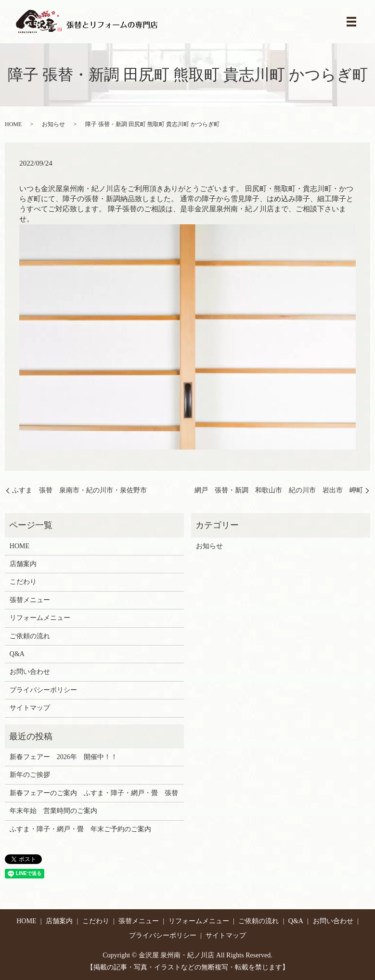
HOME (13, 124)
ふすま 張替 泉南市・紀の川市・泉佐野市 (79, 490)
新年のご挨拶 (30, 775)
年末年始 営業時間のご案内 (53, 811)
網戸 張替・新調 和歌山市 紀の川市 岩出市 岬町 (279, 490)
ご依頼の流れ (30, 636)
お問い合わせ (30, 672)
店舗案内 (23, 564)
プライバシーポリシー (43, 690)
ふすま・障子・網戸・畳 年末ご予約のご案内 (80, 829)
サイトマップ (30, 708)
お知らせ (53, 124)
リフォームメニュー (40, 618)
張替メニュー (30, 600)
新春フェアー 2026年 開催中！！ (64, 757)
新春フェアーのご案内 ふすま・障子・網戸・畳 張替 (94, 793)
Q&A (17, 654)
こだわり (23, 582)
